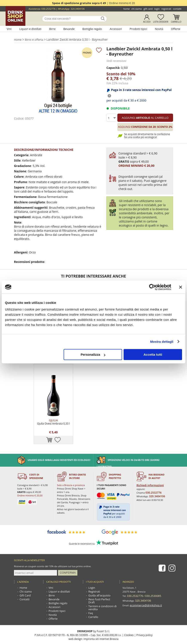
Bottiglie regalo (92, 29)
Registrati (166, 9)
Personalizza (93, 354)
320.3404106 (78, 9)
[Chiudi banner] (181, 287)
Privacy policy (144, 619)
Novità (159, 29)
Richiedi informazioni (149, 469)
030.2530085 (150, 579)
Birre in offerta (34, 39)
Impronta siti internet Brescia (101, 622)
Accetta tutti (153, 354)
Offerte (176, 29)
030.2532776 (48, 9)
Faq (91, 594)
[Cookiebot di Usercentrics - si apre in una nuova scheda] (152, 287)
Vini (9, 29)
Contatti (177, 9)
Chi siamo (137, 9)
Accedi (147, 22)
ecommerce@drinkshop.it (144, 587)
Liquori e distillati (30, 29)
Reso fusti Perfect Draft (101, 583)
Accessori (116, 29)
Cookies (129, 619)
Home (127, 9)
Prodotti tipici (138, 29)
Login (157, 9)
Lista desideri (161, 22)
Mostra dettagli (162, 342)
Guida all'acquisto (98, 579)
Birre (52, 29)
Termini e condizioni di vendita (101, 588)
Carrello (176, 22)
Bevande (69, 29)
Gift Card (148, 9)
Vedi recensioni (116, 60)
